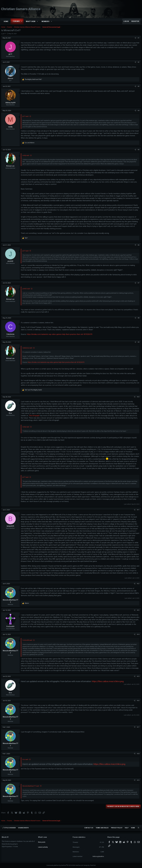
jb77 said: (26, 119)
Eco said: (26, 762)
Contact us (89, 828)
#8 (138, 320)
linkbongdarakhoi (98, 856)
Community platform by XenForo (65, 865)
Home (6, 21)
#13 (138, 612)
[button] (22, 21)
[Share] (135, 40)
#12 (138, 586)
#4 (138, 113)
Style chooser (9, 828)
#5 (138, 152)
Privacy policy (117, 828)
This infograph (47, 418)
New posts (42, 841)
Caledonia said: (28, 350)
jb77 (5, 36)
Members (46, 21)
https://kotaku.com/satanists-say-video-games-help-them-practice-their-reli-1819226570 (60, 336)
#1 (138, 40)
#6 (138, 247)
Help (127, 828)
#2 (138, 64)
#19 (138, 782)
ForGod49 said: (28, 642)
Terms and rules (102, 828)
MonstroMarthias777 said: (31, 788)
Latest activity (43, 845)
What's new (31, 21)
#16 (138, 703)
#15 (138, 679)
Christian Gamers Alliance (21, 9)
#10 (138, 399)
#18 (138, 756)
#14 (138, 637)
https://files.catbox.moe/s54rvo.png (108, 684)
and (34, 82)
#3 (138, 89)
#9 (138, 344)
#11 (138, 512)
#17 (138, 729)
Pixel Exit (93, 865)
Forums (16, 21)
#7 (138, 285)
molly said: (27, 158)
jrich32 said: (27, 291)
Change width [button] (23, 828)
